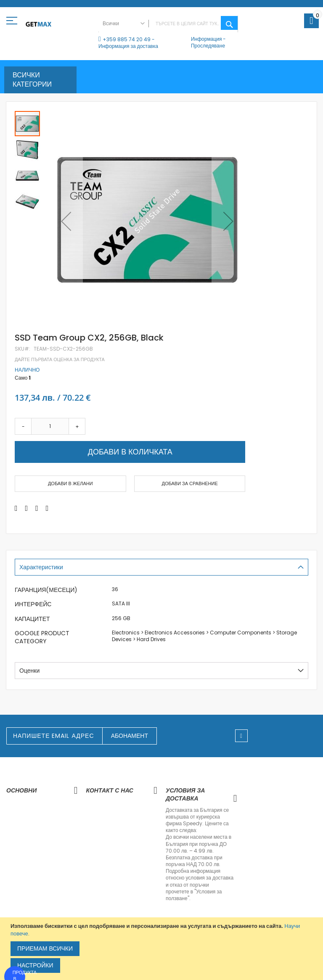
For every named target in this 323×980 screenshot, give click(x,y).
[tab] (161, 567)
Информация (206, 39)
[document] (163, 949)
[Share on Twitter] (27, 508)
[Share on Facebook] (16, 508)
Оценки (29, 671)
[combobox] (168, 24)
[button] (66, 221)
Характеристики (41, 567)
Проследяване (208, 46)
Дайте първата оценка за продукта (60, 360)
